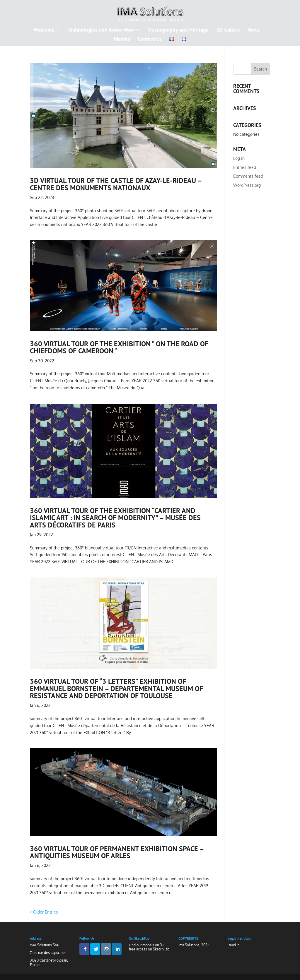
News (254, 30)
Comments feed (248, 176)
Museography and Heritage (178, 30)
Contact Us (150, 40)
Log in (239, 158)
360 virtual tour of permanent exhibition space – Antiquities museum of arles (117, 852)
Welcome (44, 30)
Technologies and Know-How (101, 30)
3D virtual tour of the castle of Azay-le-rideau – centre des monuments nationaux (116, 184)
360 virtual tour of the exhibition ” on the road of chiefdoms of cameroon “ (119, 347)
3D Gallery (228, 30)
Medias (122, 40)
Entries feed (245, 167)
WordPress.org (247, 185)
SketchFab (161, 949)
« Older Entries (44, 912)
